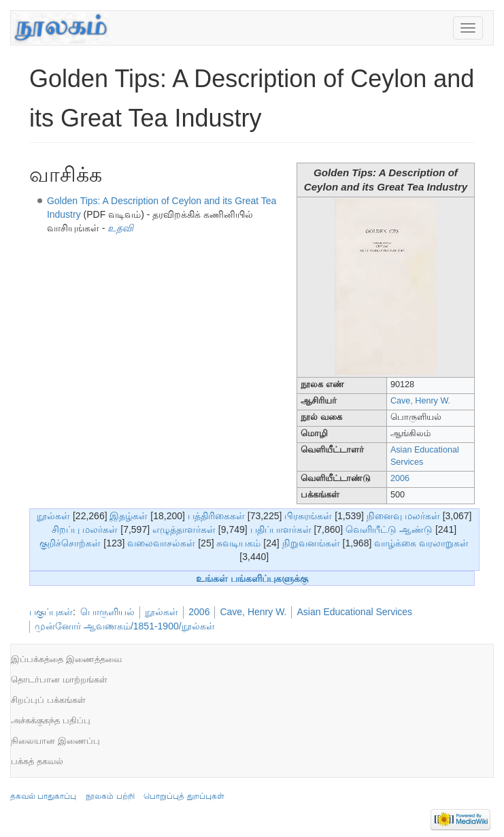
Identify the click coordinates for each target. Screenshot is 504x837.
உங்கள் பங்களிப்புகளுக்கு (252, 578)
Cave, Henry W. (420, 401)
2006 (400, 478)
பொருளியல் (107, 612)
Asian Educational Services (354, 612)
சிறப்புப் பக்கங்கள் (48, 700)
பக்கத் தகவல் (37, 761)
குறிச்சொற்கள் (70, 543)
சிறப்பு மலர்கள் (85, 529)
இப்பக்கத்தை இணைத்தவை (66, 659)
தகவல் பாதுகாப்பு (43, 796)
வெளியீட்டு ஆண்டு (389, 529)
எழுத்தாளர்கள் (184, 529)
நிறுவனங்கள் (311, 543)
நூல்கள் (53, 516)
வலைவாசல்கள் (161, 543)
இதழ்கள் (129, 516)
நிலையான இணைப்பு (55, 741)
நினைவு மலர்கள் (403, 516)
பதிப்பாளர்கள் (281, 529)
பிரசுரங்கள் (308, 516)
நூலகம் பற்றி (110, 796)
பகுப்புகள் (51, 612)
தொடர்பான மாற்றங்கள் (59, 679)
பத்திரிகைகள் (216, 516)
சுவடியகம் (238, 543)
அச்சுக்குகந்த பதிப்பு (51, 720)
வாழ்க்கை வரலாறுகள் (421, 543)
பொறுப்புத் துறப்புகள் (184, 796)
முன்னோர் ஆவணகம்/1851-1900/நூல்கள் (125, 626)
